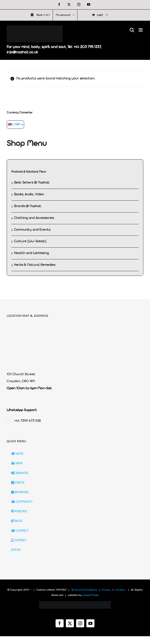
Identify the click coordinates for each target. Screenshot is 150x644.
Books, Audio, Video (29, 194)
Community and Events (32, 230)
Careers (120, 590)
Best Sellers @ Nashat (32, 183)
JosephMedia (91, 595)
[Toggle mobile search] (132, 30)
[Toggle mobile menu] (141, 30)
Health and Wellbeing (31, 253)
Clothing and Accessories (34, 218)
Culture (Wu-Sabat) (30, 241)
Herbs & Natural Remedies (35, 265)
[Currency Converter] (15, 125)
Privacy (106, 590)
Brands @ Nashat (28, 206)
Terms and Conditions (84, 590)
